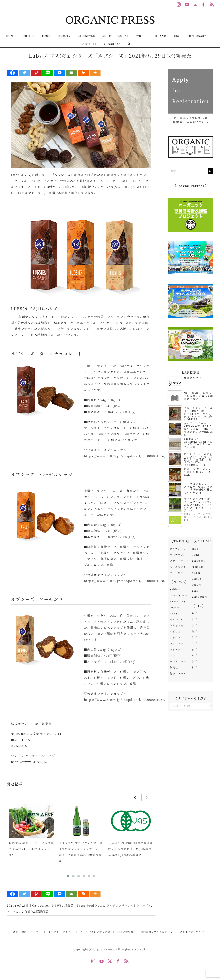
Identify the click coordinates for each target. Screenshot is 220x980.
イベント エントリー (61, 931)
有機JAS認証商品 (36, 911)
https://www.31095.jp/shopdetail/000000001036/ (125, 456)
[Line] (48, 73)
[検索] (211, 171)
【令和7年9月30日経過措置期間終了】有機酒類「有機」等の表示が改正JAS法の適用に (130, 849)
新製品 (69, 905)
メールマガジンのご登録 (95, 931)
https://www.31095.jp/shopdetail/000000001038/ (125, 581)
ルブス (146, 905)
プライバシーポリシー (193, 931)
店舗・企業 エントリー (27, 931)
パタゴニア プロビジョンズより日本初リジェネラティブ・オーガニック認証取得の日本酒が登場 (81, 852)
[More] (95, 73)
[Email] (71, 73)
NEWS (57, 905)
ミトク (135, 905)
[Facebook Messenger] (60, 73)
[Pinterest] (36, 73)
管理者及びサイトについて (157, 931)
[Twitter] (24, 73)
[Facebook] (12, 73)
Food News (95, 905)
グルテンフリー (117, 905)
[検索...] (188, 171)
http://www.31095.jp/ (29, 762)
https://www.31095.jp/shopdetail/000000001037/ (125, 699)
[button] (129, 43)
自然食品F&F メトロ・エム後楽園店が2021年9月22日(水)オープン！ (31, 849)
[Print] (83, 73)
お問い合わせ (125, 931)
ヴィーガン (14, 911)
